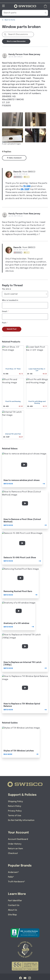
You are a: (7, 289)
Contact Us (14, 905)
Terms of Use (15, 816)
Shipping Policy (15, 802)
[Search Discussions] (20, 34)
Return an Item (15, 849)
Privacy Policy (15, 811)
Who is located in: (10, 300)
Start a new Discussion (16, 41)
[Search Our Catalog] (21, 13)
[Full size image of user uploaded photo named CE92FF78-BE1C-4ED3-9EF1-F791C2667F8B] (35, 119)
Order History (15, 844)
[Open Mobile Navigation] (3, 6)
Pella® (11, 877)
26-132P (25, 189)
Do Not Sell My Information (21, 820)
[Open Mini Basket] (46, 6)
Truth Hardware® (16, 882)
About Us (12, 910)
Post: (4, 323)
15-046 (27, 186)
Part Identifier (15, 901)
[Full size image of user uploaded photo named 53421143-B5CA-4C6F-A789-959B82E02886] (35, 135)
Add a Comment (14, 158)
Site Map (12, 915)
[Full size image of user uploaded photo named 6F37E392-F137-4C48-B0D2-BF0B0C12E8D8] (12, 119)
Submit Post (12, 329)
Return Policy (15, 806)
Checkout (13, 853)
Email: (5, 312)
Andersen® (13, 872)
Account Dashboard (18, 839)
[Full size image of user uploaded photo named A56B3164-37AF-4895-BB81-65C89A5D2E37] (12, 135)
